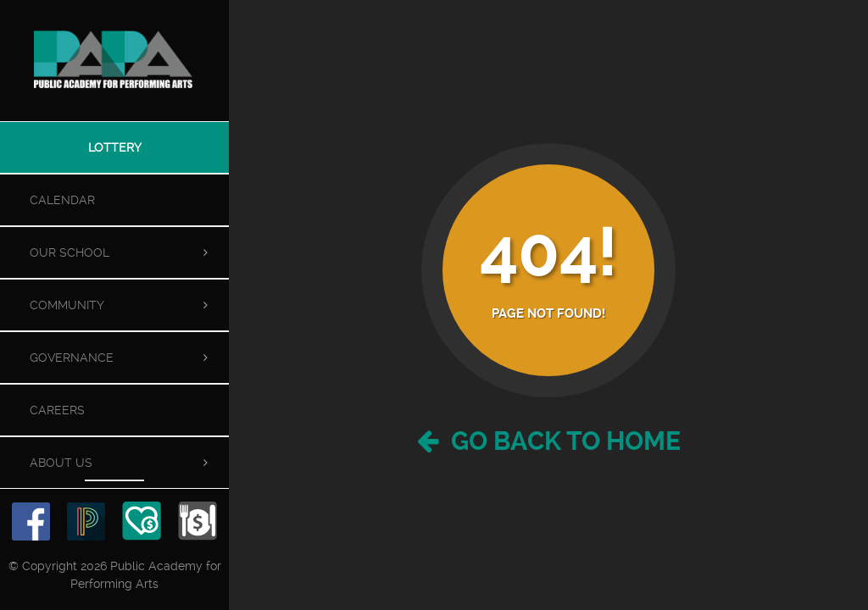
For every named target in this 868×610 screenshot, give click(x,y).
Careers (57, 410)
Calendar (62, 200)
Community (67, 305)
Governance (72, 358)
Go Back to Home (549, 441)
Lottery (115, 147)
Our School (70, 252)
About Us (61, 463)
